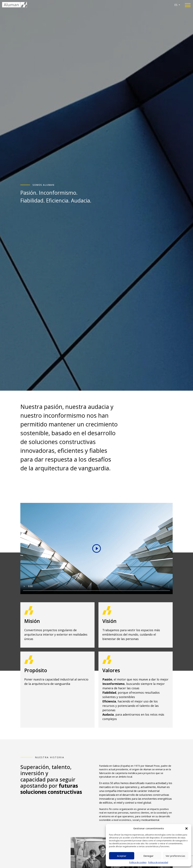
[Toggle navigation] (188, 6)
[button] (186, 828)
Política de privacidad (158, 862)
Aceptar (122, 856)
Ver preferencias (175, 856)
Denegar (148, 856)
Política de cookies (138, 862)
